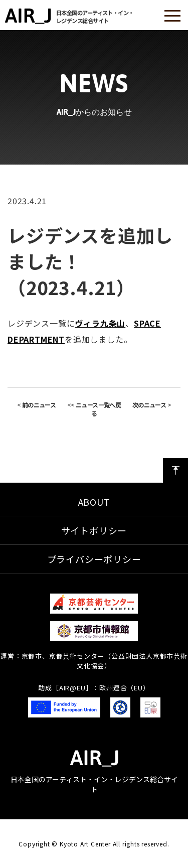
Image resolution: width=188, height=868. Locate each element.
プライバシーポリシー (94, 559)
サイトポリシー (94, 530)
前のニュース (39, 405)
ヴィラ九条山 (100, 323)
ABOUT (94, 502)
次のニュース (149, 405)
